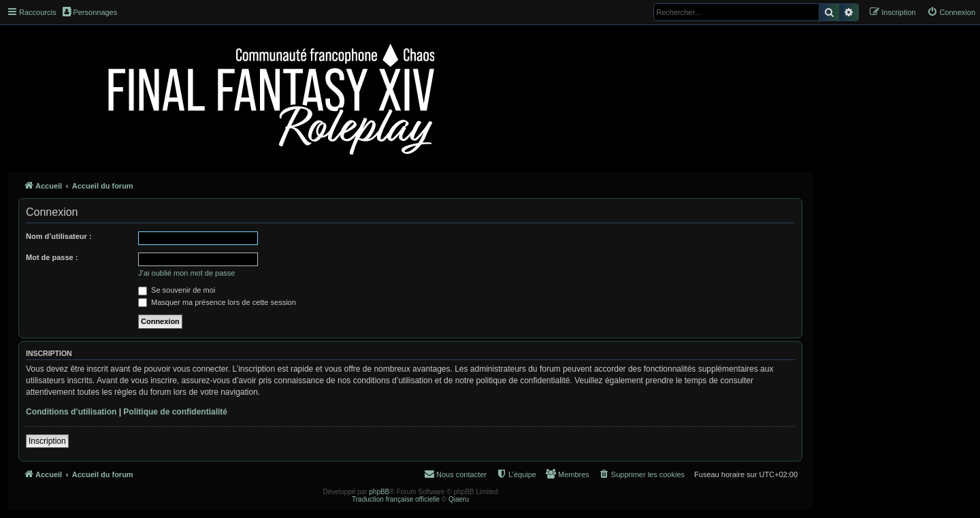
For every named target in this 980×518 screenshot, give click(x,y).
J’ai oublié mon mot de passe (186, 273)
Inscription (47, 441)
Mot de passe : (52, 257)
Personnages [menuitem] (90, 12)
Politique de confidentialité (175, 412)
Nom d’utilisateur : (59, 236)
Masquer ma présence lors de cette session (217, 302)
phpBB (379, 492)
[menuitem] (951, 12)
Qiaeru (459, 499)
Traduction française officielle (396, 499)
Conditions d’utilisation (71, 412)
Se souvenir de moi (177, 290)
